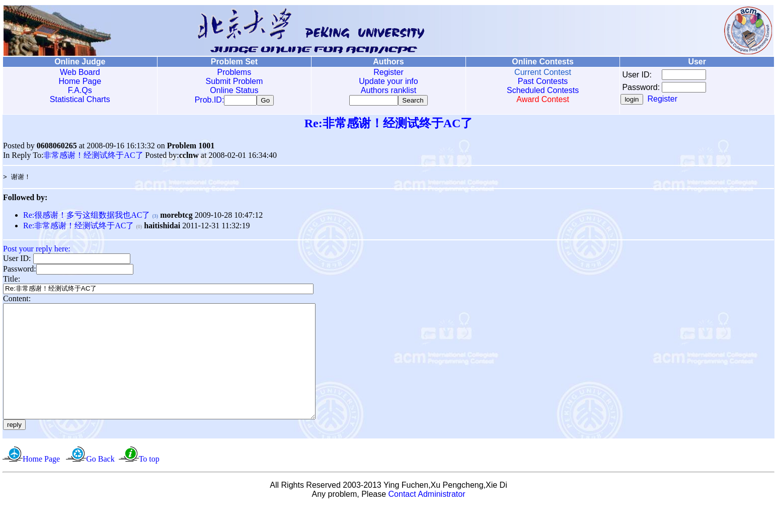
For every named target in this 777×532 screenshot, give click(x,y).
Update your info (388, 81)
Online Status (234, 90)
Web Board (80, 72)
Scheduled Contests (543, 90)
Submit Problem (234, 81)
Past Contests (543, 81)
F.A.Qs (80, 90)
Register (388, 72)
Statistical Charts (80, 99)
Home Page (80, 81)
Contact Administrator (427, 519)
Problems (235, 72)
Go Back (100, 484)
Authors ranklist (388, 90)
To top (149, 484)
